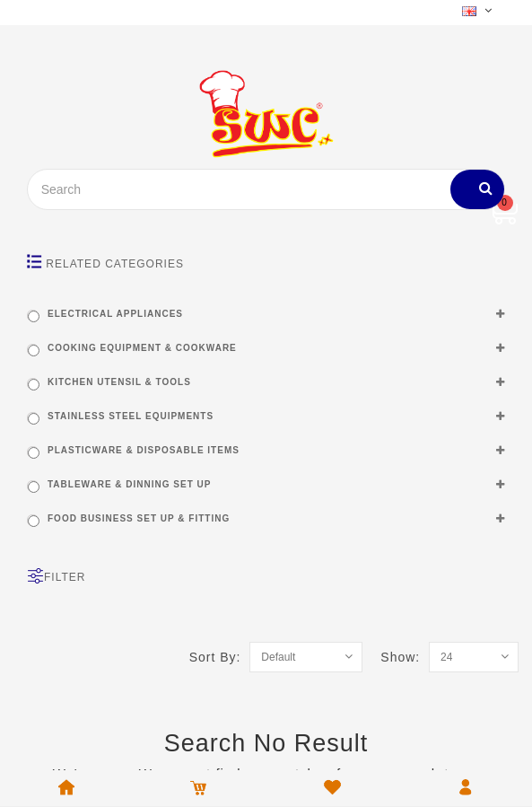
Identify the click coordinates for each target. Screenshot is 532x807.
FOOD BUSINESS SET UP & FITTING (139, 518)
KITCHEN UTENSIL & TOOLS (119, 382)
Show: (405, 657)
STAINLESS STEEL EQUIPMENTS (131, 416)
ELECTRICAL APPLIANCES (115, 314)
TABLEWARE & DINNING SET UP (129, 484)
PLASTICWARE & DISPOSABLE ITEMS (144, 450)
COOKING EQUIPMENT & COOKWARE (142, 348)
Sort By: (220, 657)
